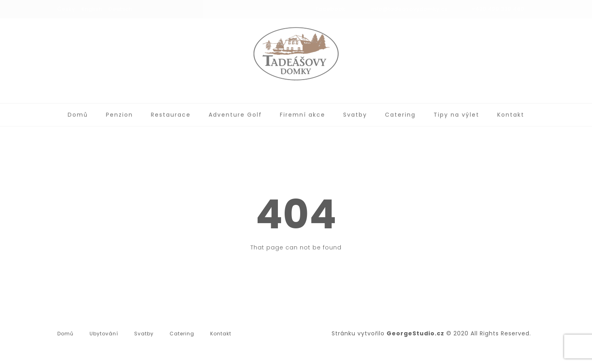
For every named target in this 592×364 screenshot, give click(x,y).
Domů (78, 113)
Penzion (119, 113)
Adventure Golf (235, 113)
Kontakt (511, 113)
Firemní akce (303, 113)
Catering (400, 113)
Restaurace (171, 113)
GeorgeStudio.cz (415, 333)
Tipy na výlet (456, 113)
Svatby (355, 113)
